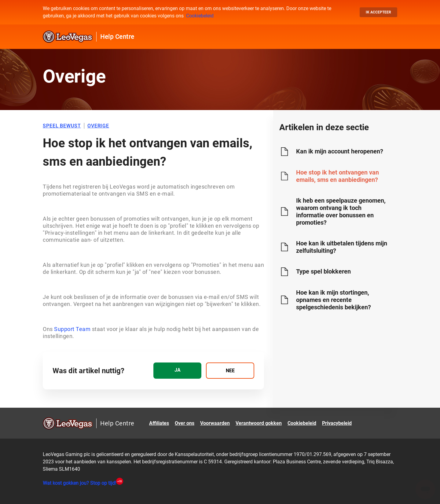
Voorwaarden (215, 423)
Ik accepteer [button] (378, 12)
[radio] (177, 371)
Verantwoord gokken (259, 423)
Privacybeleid (337, 423)
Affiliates (159, 423)
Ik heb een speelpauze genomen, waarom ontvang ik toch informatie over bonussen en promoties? (341, 212)
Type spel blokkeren (323, 271)
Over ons (185, 423)
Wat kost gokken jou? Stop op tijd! (79, 483)
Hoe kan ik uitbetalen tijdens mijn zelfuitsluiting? (342, 247)
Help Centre (117, 37)
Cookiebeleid (200, 16)
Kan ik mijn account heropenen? (340, 151)
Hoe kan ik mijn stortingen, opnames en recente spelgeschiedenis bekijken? (334, 300)
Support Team (72, 329)
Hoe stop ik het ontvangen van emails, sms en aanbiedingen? (337, 176)
